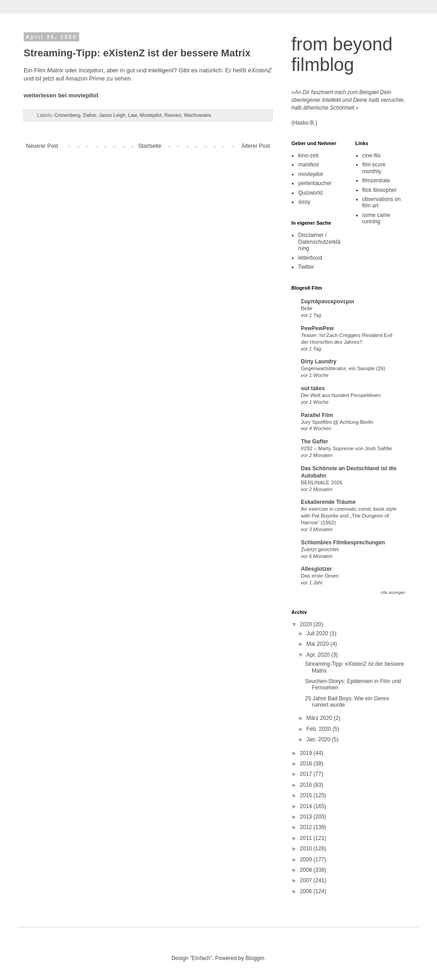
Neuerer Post (42, 146)
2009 (307, 859)
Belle (307, 308)
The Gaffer (315, 442)
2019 (307, 753)
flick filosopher (380, 190)
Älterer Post (256, 146)
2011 (307, 838)
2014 (307, 806)
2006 (307, 891)
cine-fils (372, 156)
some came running (376, 218)
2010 (307, 849)
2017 (307, 774)
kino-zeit (308, 156)
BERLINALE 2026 (322, 482)
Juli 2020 (318, 633)
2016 (307, 785)
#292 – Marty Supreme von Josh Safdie (346, 448)
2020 (307, 624)
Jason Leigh (112, 115)
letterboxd (310, 258)
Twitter (306, 267)
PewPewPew (317, 328)
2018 (307, 764)
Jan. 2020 (319, 739)
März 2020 (320, 718)
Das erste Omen (320, 576)
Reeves (173, 115)
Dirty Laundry (319, 362)
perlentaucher (315, 183)
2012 (307, 827)
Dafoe (89, 115)
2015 (307, 795)
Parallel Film (317, 415)
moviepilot (310, 174)
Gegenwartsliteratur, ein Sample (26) (343, 368)
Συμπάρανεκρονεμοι (328, 302)
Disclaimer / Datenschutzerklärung (319, 242)
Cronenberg (67, 115)
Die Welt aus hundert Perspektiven (341, 395)
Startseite (150, 146)
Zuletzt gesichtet (320, 549)
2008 (307, 870)
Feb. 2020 (319, 729)
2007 (307, 880)
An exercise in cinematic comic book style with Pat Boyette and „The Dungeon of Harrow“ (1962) (349, 516)
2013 (307, 817)
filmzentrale (376, 181)
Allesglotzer (316, 569)
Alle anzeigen (393, 593)
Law (133, 115)
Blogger (255, 958)
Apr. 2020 (319, 655)
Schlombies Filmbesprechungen (343, 543)
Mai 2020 (318, 644)
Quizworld (310, 193)
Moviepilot (151, 115)
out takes (313, 388)
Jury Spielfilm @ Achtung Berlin (337, 422)
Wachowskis (198, 115)
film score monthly (374, 168)
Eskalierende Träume (328, 502)
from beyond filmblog (342, 54)
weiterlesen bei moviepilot (61, 95)
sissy (304, 202)
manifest (308, 165)
